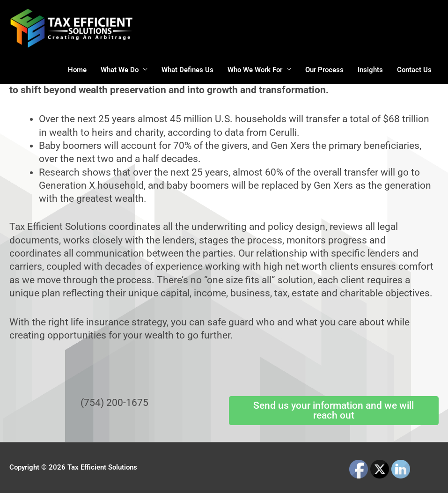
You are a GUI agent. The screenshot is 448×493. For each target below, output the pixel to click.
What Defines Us (187, 70)
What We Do (120, 70)
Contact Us (414, 70)
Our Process (324, 70)
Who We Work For (255, 70)
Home (77, 70)
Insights (370, 70)
